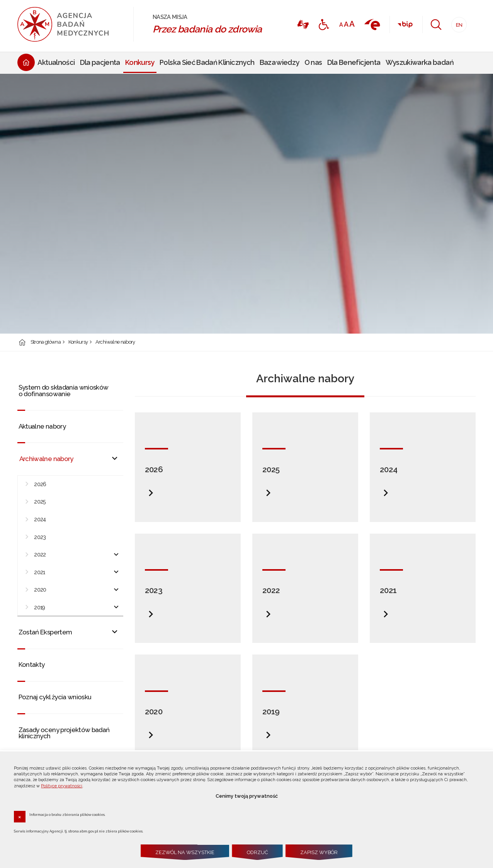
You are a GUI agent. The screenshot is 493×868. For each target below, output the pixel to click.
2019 (39, 607)
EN (457, 23)
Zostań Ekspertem (45, 632)
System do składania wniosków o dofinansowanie (64, 391)
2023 (40, 537)
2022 (40, 554)
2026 (40, 484)
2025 (40, 502)
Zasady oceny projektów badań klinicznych (64, 733)
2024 (40, 519)
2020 (40, 590)
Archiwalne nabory (115, 342)
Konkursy (78, 342)
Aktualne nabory (42, 426)
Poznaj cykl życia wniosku (55, 697)
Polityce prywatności (62, 786)
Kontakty (32, 665)
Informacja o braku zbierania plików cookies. (67, 814)
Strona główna (46, 342)
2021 (39, 572)
